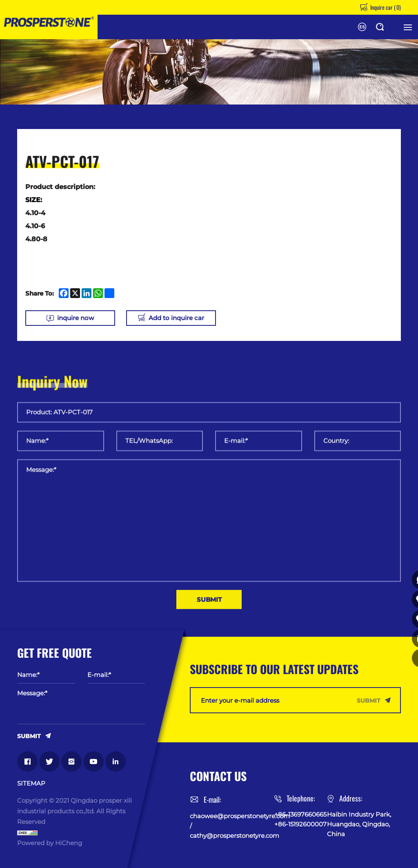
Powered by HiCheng (50, 842)
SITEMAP (31, 783)
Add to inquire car (186, 318)
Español (362, 27)
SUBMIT (29, 735)
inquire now (76, 318)
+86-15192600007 (300, 823)
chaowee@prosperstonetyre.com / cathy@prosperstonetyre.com (232, 825)
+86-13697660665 (300, 813)
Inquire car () (385, 7)
